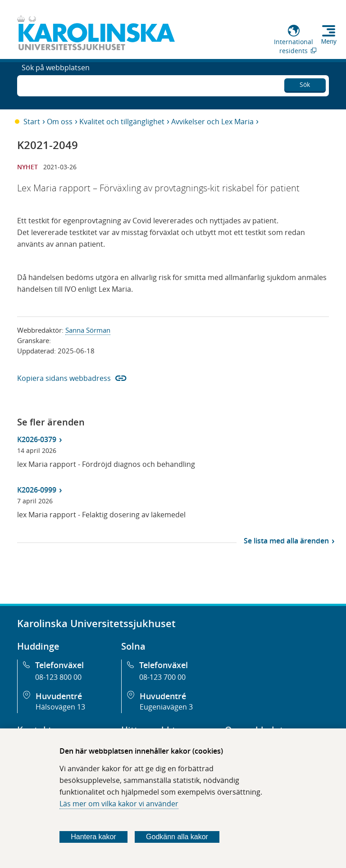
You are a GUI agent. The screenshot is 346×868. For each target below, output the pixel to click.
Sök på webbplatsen (56, 85)
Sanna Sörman (88, 330)
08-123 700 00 (162, 677)
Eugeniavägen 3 (166, 707)
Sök (305, 83)
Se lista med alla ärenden (286, 541)
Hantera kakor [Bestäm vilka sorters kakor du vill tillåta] (93, 837)
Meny (329, 41)
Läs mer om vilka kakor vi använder (119, 804)
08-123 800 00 (58, 677)
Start (32, 122)
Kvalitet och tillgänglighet (122, 122)
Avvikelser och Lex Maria (212, 122)
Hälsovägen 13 (60, 707)
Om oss (60, 122)
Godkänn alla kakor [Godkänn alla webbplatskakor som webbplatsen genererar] (177, 837)
